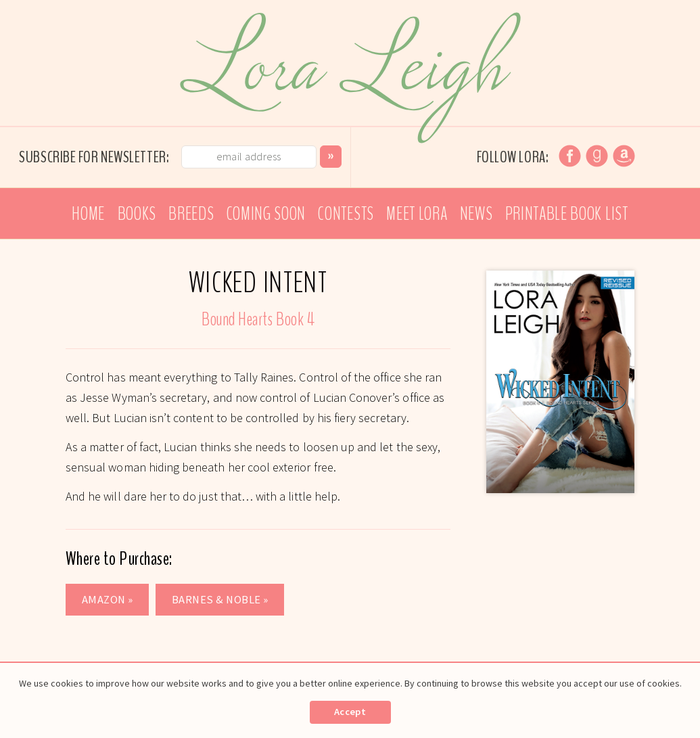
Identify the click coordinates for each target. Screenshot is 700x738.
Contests (346, 214)
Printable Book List (567, 214)
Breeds (191, 214)
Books (137, 214)
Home (88, 214)
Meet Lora (417, 214)
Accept (350, 712)
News (476, 214)
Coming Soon (266, 214)
